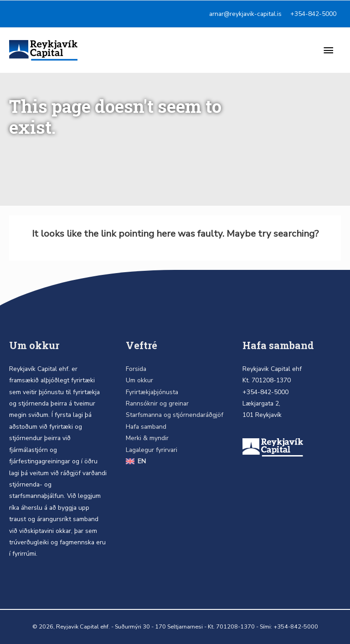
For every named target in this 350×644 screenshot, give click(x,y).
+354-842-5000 (313, 14)
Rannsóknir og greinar (157, 403)
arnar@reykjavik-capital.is (245, 14)
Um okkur (139, 380)
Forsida (136, 369)
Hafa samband (146, 427)
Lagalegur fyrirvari (152, 450)
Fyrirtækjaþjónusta (152, 392)
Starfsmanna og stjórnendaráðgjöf (175, 415)
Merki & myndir (147, 438)
